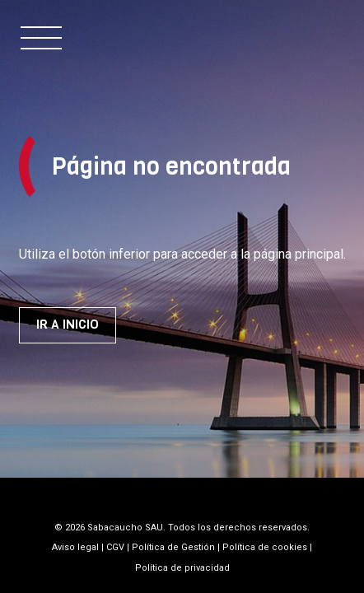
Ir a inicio (68, 325)
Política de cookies (265, 547)
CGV (115, 547)
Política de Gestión (173, 547)
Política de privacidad (182, 568)
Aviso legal (75, 547)
